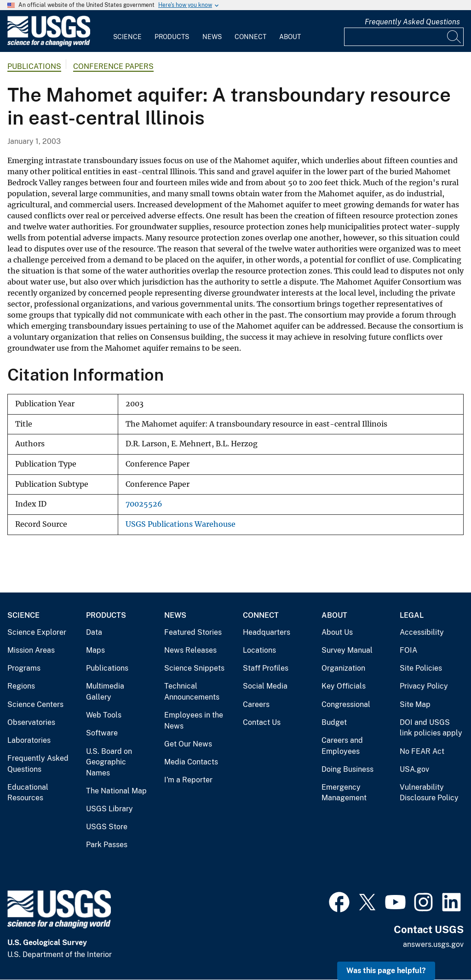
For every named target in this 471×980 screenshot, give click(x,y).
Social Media (265, 686)
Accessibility (422, 632)
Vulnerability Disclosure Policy (429, 793)
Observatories (31, 722)
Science (127, 37)
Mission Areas (31, 650)
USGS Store (107, 827)
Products (172, 37)
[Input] (404, 37)
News (212, 37)
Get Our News (188, 744)
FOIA (408, 650)
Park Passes (107, 845)
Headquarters (267, 632)
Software (102, 733)
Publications (34, 66)
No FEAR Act (422, 751)
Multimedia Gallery (105, 692)
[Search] (454, 37)
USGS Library (109, 809)
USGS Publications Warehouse (181, 524)
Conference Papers (113, 66)
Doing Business (348, 769)
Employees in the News (194, 721)
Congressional (346, 704)
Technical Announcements (192, 692)
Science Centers (35, 704)
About (290, 37)
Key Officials (344, 686)
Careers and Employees (342, 746)
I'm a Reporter (188, 780)
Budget (334, 722)
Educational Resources (28, 793)
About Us (337, 632)
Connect (250, 37)
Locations (259, 650)
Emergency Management (344, 793)
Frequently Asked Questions (412, 22)
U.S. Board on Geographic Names (109, 762)
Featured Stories (193, 632)
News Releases (190, 650)
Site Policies (421, 668)
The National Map (116, 791)
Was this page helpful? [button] (386, 971)
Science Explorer (37, 632)
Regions (21, 686)
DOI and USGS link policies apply (431, 728)
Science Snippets (194, 668)
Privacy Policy (424, 686)
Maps (95, 650)
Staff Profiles (266, 668)
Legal (412, 615)
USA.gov (414, 769)
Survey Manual (347, 650)
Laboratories (29, 740)
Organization (343, 668)
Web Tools (104, 715)
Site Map (415, 704)
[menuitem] (127, 31)
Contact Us (262, 722)
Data (94, 632)
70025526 (144, 504)
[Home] (49, 44)
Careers (256, 704)
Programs (24, 668)
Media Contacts (191, 762)
